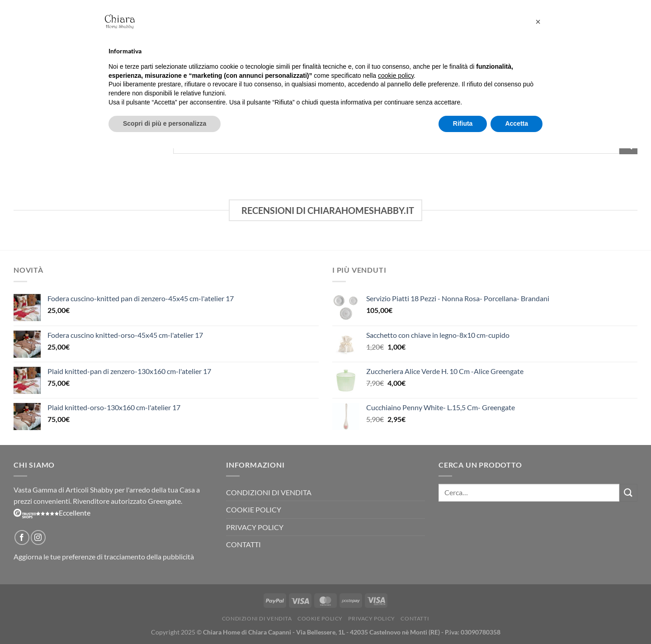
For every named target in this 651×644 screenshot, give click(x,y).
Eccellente (52, 513)
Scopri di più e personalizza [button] (165, 123)
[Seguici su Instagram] (38, 537)
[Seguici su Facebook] (22, 537)
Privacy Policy (255, 527)
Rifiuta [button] (463, 123)
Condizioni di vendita (269, 492)
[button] (538, 22)
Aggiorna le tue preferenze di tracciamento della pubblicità (104, 556)
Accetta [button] (517, 123)
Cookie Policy (254, 509)
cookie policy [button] (396, 76)
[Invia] (628, 493)
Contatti (243, 544)
